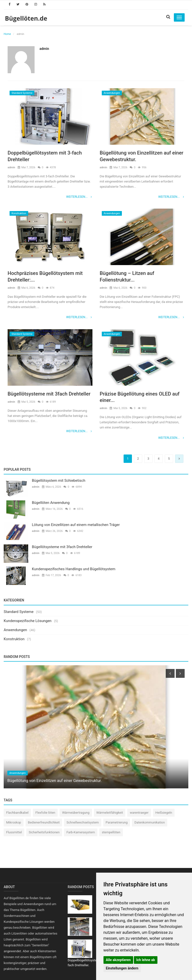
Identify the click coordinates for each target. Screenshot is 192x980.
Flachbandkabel (17, 813)
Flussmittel (14, 833)
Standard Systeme (22, 93)
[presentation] (170, 674)
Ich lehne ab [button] (146, 960)
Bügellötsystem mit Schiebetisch (59, 481)
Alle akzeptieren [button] (118, 960)
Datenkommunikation (150, 823)
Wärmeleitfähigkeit (110, 813)
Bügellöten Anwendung (51, 503)
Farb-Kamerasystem (81, 833)
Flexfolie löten (45, 813)
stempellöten (111, 833)
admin (44, 49)
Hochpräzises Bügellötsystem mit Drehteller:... (48, 277)
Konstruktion (19, 214)
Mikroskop (14, 823)
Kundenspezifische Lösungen (28, 621)
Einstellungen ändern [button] (122, 968)
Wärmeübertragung (76, 813)
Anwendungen (112, 93)
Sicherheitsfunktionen (44, 833)
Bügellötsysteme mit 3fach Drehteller (40, 398)
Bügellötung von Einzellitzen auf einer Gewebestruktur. (138, 156)
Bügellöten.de (26, 18)
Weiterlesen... (79, 197)
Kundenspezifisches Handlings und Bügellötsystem (74, 570)
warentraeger (139, 813)
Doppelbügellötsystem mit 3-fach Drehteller (48, 156)
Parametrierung (117, 823)
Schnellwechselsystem (83, 823)
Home (7, 34)
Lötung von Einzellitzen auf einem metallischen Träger (76, 526)
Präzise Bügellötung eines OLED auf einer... (138, 398)
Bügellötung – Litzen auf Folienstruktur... (129, 277)
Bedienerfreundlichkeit (44, 823)
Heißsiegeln (164, 813)
